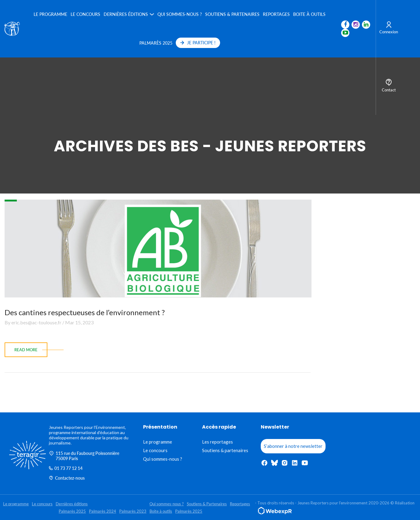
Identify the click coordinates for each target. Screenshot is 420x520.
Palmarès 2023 (133, 511)
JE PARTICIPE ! (198, 43)
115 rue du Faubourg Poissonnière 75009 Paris (84, 456)
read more (26, 350)
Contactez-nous (67, 478)
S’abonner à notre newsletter (293, 446)
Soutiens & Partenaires (232, 14)
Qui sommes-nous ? (180, 14)
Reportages (276, 14)
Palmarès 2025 (156, 43)
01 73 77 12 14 (66, 468)
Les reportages (217, 442)
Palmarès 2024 (103, 511)
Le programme (50, 14)
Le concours (85, 14)
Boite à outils (309, 14)
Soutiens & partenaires (225, 450)
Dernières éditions (126, 14)
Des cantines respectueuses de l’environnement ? (85, 312)
